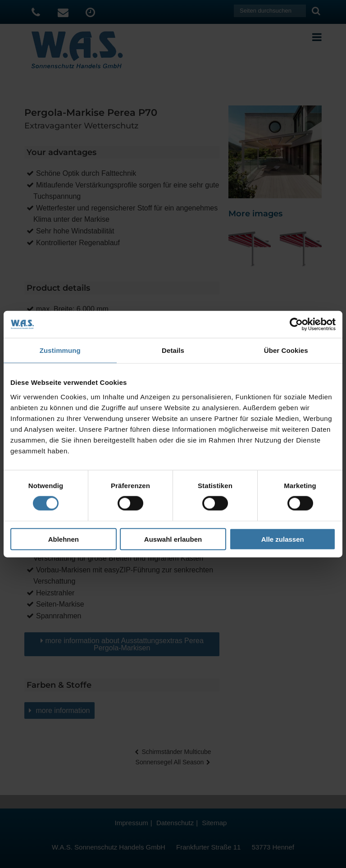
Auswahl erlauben (173, 539)
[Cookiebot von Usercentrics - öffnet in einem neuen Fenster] (296, 324)
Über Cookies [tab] (286, 350)
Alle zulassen (283, 539)
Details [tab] (173, 350)
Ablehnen (64, 539)
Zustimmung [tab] (60, 350)
